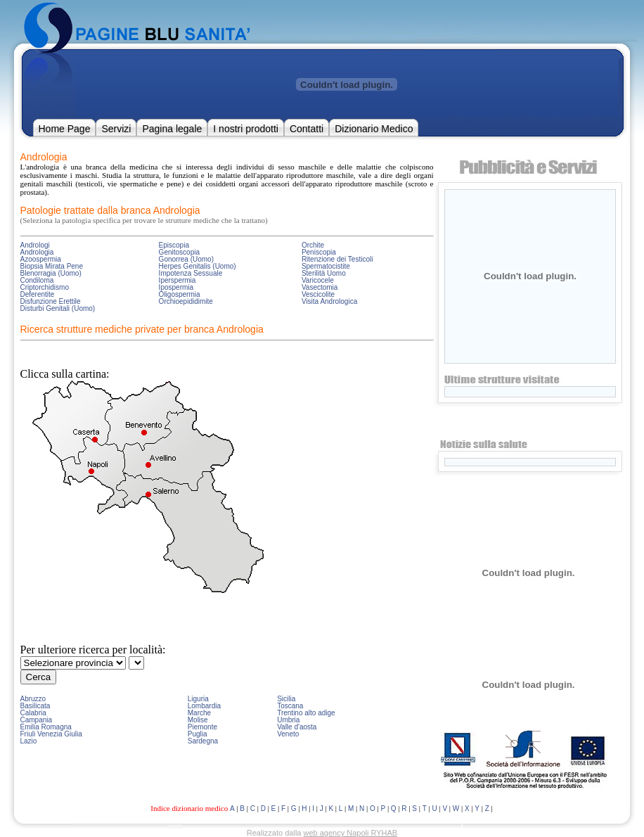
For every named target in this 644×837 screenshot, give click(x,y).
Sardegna (203, 741)
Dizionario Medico (374, 129)
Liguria (198, 699)
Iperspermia (178, 280)
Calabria (33, 713)
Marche (199, 713)
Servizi (116, 129)
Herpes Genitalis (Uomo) (198, 266)
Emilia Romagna (46, 727)
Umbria (288, 720)
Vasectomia (320, 287)
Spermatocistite (326, 266)
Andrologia (37, 252)
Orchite (313, 245)
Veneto (288, 734)
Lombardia (204, 706)
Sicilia (286, 699)
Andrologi (35, 245)
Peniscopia (319, 252)
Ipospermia (176, 287)
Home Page (65, 129)
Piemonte (202, 727)
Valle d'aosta (297, 727)
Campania (37, 720)
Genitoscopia (179, 252)
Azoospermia (41, 259)
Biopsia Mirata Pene (52, 266)
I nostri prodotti (246, 129)
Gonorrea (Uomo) (186, 259)
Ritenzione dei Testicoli (337, 259)
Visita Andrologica (329, 301)
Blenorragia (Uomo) (51, 273)
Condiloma (37, 280)
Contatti (307, 129)
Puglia (198, 734)
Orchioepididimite (186, 301)
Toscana (290, 706)
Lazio (29, 741)
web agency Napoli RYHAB (351, 833)
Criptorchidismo (45, 287)
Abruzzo (33, 699)
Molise (198, 720)
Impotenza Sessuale (191, 273)
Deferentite (38, 294)
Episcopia (174, 245)
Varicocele (318, 280)
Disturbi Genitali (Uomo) (58, 308)
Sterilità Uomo (324, 273)
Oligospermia (180, 294)
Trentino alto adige (306, 713)
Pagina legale (172, 129)
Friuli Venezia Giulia (51, 734)
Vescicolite (318, 294)
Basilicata (36, 706)
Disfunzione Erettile (51, 301)
